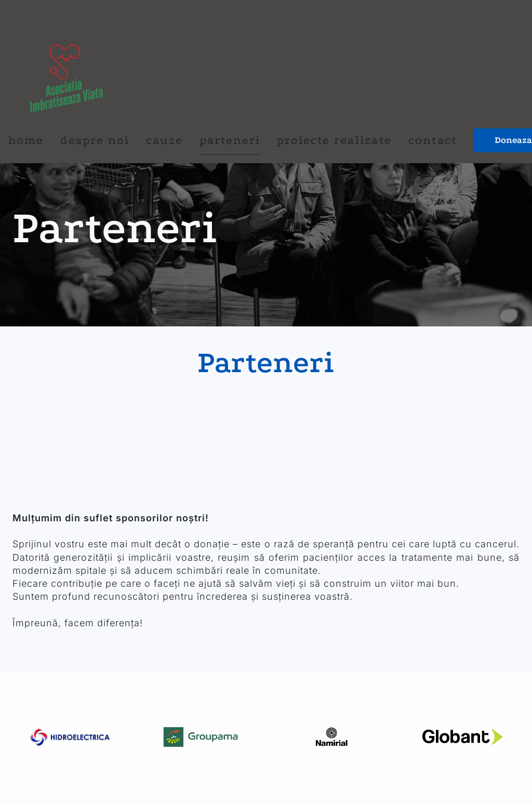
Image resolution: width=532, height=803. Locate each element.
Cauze (164, 140)
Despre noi (95, 140)
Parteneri (230, 140)
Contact (433, 140)
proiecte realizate (334, 140)
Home (26, 140)
